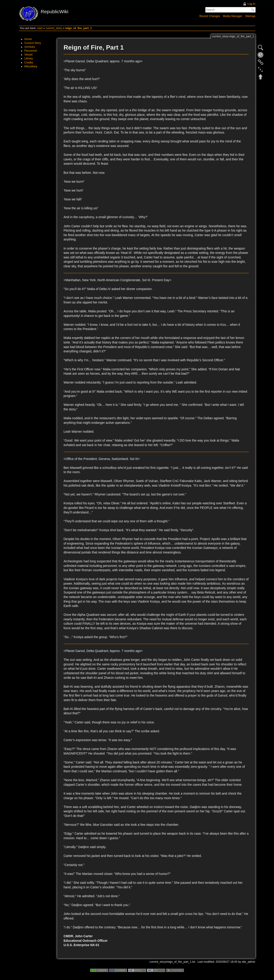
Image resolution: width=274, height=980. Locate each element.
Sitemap (250, 16)
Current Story (33, 43)
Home (28, 39)
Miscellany (31, 66)
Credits (29, 63)
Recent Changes (210, 16)
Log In (251, 4)
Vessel (28, 55)
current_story (54, 28)
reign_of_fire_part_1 (78, 28)
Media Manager (233, 16)
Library (29, 58)
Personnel (31, 51)
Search (253, 10)
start (40, 28)
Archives (30, 47)
